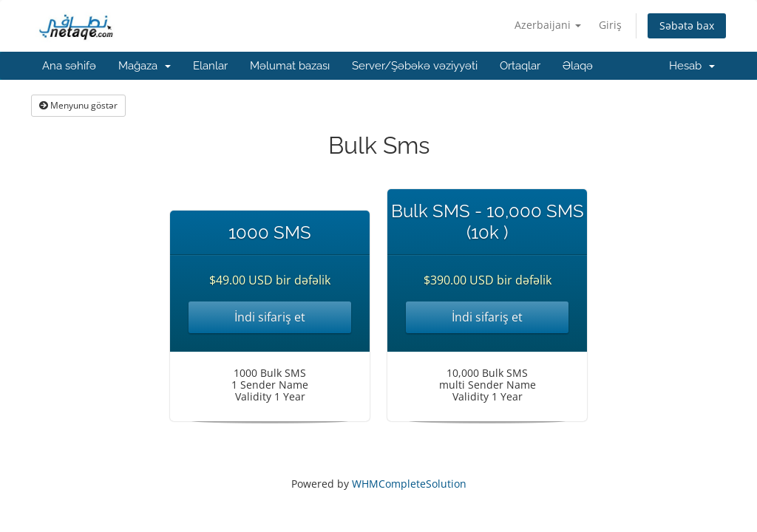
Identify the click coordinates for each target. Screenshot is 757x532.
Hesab (692, 66)
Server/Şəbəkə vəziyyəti (415, 66)
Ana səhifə (69, 66)
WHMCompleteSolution (409, 484)
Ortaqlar (520, 66)
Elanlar (210, 66)
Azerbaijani (548, 25)
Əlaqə (578, 66)
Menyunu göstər (78, 105)
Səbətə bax (687, 25)
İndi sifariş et (270, 317)
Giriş (610, 25)
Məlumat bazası (290, 66)
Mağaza (145, 66)
